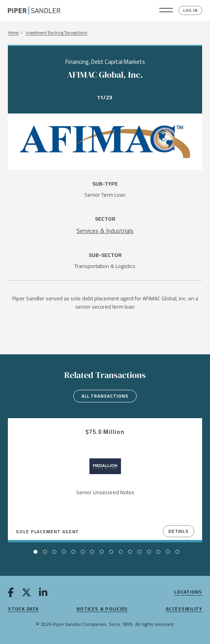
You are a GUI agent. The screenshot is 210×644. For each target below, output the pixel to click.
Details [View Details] (178, 531)
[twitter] (26, 594)
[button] (166, 11)
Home (13, 33)
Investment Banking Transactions (56, 33)
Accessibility (184, 609)
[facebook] (11, 594)
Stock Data (23, 609)
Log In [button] (190, 10)
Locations (188, 592)
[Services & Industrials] (105, 231)
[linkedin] (43, 594)
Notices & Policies (102, 609)
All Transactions (105, 396)
